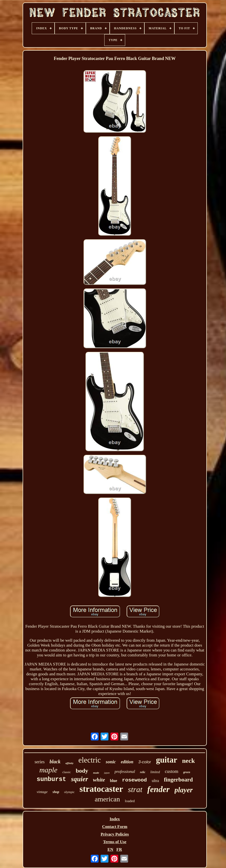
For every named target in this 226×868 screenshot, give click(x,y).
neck (188, 761)
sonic (111, 762)
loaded (130, 801)
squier (80, 779)
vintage (42, 792)
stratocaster (101, 789)
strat (135, 789)
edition (127, 762)
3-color (145, 762)
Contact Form (115, 827)
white (99, 780)
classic (67, 772)
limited (155, 772)
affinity (69, 763)
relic (143, 772)
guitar (166, 760)
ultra (155, 781)
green (187, 772)
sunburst (51, 779)
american (107, 799)
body (82, 771)
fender (158, 789)
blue (113, 781)
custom (172, 771)
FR (119, 849)
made (96, 773)
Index (115, 819)
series (40, 762)
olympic (69, 792)
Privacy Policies (115, 834)
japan (107, 773)
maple (48, 770)
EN (110, 849)
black (55, 762)
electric (90, 760)
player (184, 790)
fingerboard (178, 780)
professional (125, 772)
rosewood (134, 780)
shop (56, 792)
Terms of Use (115, 842)
